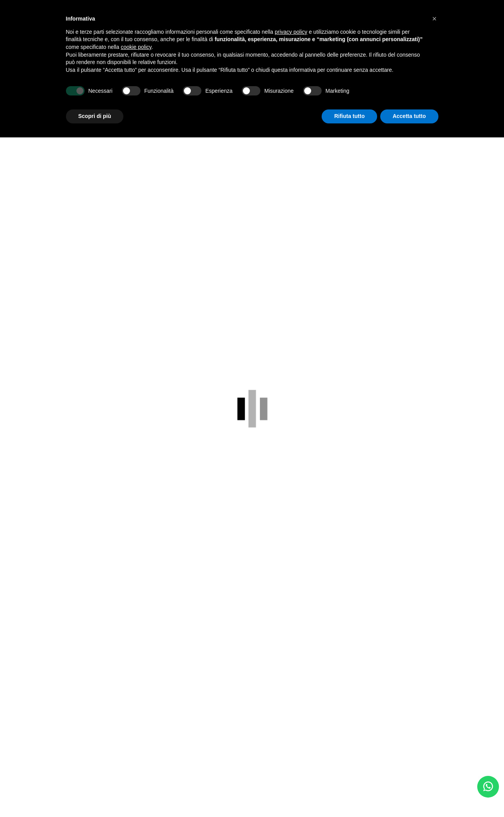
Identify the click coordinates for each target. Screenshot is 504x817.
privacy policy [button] (291, 32)
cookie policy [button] (136, 47)
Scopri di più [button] (95, 116)
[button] (435, 19)
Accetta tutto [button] (409, 116)
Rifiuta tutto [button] (349, 116)
